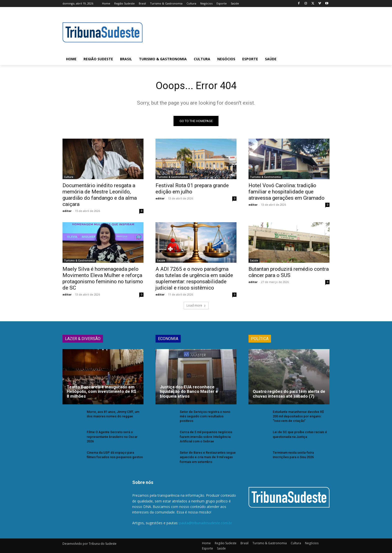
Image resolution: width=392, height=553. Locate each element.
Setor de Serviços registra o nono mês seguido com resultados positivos (205, 416)
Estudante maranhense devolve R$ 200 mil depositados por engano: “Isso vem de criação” (298, 416)
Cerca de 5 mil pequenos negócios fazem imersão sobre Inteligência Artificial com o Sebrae (206, 437)
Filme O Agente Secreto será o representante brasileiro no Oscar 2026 (112, 437)
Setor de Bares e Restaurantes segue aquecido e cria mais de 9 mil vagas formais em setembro (208, 457)
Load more (196, 305)
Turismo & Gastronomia (172, 177)
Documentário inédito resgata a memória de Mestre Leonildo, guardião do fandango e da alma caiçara (100, 195)
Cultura (69, 177)
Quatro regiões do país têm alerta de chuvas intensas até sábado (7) (289, 394)
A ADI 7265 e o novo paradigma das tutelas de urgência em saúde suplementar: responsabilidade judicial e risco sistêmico (194, 278)
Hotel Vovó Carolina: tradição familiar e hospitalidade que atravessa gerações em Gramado (286, 192)
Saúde (161, 260)
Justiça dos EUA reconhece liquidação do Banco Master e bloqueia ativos (189, 391)
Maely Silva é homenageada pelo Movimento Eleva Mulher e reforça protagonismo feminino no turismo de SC (103, 278)
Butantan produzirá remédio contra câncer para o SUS (289, 272)
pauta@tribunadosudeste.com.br (206, 523)
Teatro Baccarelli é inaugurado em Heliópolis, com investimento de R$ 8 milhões (101, 391)
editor (67, 211)
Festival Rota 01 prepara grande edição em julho (192, 189)
